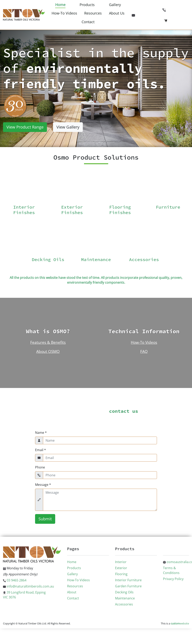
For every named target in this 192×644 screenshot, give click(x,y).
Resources (93, 13)
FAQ (144, 351)
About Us (117, 13)
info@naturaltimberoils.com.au (160, 15)
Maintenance (125, 598)
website (180, 623)
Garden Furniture (128, 586)
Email (40, 450)
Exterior (121, 568)
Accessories (124, 604)
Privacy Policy (173, 579)
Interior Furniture (128, 580)
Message (43, 485)
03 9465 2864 (176, 9)
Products (87, 5)
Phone (40, 467)
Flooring (121, 574)
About (72, 592)
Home (60, 5)
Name (41, 433)
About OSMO (48, 351)
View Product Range (25, 127)
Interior (121, 562)
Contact (88, 22)
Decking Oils (124, 592)
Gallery (115, 5)
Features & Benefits (48, 342)
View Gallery (68, 127)
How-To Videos (64, 13)
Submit (45, 519)
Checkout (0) (176, 20)
